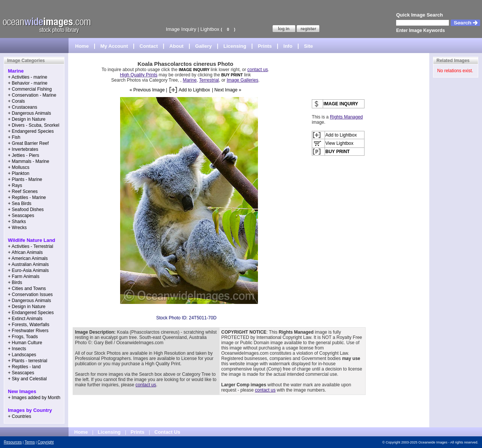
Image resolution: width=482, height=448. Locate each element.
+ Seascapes (21, 216)
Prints (265, 46)
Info (288, 46)
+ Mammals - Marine (29, 161)
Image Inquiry (181, 29)
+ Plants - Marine (25, 179)
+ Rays (15, 185)
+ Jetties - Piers (24, 155)
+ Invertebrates (23, 149)
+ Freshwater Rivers (28, 331)
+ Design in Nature (27, 119)
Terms (30, 442)
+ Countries (20, 416)
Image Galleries (243, 80)
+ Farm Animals (24, 276)
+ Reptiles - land (24, 367)
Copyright (46, 442)
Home (82, 46)
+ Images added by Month (34, 398)
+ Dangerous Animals (29, 113)
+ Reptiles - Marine (27, 197)
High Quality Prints (139, 75)
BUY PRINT (232, 75)
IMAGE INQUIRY (195, 70)
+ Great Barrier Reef (28, 143)
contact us (258, 70)
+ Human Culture (25, 343)
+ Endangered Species (31, 131)
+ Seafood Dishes (26, 210)
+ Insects (17, 349)
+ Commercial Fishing (30, 89)
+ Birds (15, 282)
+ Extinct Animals (25, 319)
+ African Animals (25, 252)
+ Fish (14, 137)
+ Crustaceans (23, 107)
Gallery (203, 46)
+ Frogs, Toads (23, 337)
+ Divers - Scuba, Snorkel (34, 125)
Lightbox (210, 29)
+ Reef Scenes (23, 191)
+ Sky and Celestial (27, 379)
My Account (114, 46)
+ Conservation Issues (30, 295)
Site (308, 46)
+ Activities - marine (27, 77)
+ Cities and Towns (27, 289)
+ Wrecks (17, 228)
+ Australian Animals (28, 264)
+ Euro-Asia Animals (28, 270)
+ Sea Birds (20, 203)
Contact (149, 46)
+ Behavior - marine (28, 83)
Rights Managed (346, 117)
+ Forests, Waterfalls (29, 325)
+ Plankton (19, 173)
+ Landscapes (22, 355)
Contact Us (167, 432)
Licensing (235, 46)
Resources (13, 442)
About (177, 46)
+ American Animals (28, 258)
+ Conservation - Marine (32, 95)
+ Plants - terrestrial (27, 361)
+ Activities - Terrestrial (31, 246)
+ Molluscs (19, 167)
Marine (190, 80)
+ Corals (16, 101)
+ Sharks (17, 222)
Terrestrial (209, 80)
